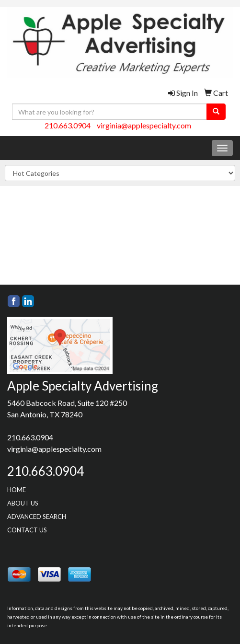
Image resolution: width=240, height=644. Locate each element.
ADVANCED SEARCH (37, 517)
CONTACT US (27, 530)
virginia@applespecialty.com (144, 125)
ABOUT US (23, 503)
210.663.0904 (68, 125)
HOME (17, 490)
